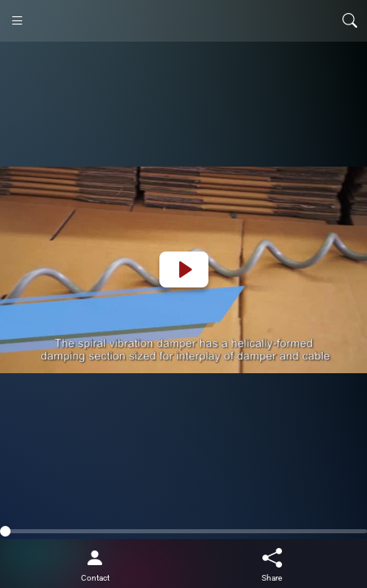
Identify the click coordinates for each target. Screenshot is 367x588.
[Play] (184, 269)
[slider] (183, 531)
